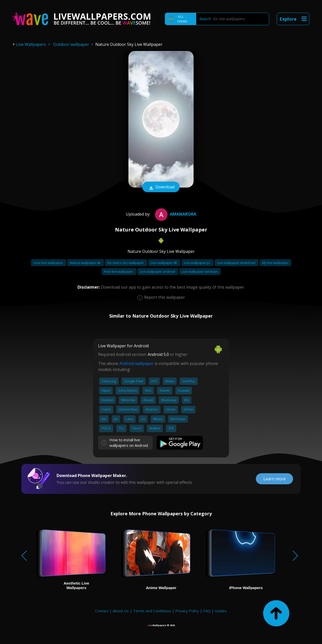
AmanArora (175, 214)
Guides (221, 611)
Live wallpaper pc (197, 263)
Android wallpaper (136, 363)
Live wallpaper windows (200, 272)
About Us (121, 611)
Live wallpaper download (237, 263)
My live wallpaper (275, 263)
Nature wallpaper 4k (86, 263)
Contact (102, 611)
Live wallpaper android (158, 272)
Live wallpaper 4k (164, 263)
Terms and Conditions (152, 611)
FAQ (207, 611)
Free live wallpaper (119, 272)
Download (161, 187)
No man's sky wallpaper (126, 263)
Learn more (274, 479)
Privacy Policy (187, 611)
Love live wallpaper (49, 263)
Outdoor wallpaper (71, 44)
